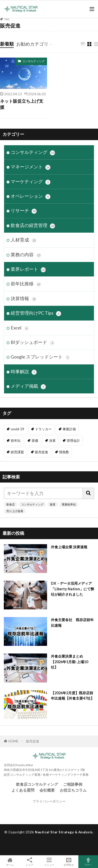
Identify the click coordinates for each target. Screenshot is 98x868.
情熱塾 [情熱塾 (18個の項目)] (64, 452)
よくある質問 (23, 790)
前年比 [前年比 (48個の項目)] (16, 440)
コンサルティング (33, 61)
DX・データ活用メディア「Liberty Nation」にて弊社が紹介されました (73, 589)
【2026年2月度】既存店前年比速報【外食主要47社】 (73, 696)
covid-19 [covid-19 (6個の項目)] (17, 429)
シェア (29, 862)
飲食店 (11, 504)
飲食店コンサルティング (37, 784)
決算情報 (24, 299)
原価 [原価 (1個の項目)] (35, 440)
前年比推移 (26, 284)
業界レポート (28, 269)
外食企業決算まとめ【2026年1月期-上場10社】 (69, 662)
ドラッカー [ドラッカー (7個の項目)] (43, 429)
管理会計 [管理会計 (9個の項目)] (73, 440)
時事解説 (24, 372)
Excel (20, 328)
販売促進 (33, 741)
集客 (53, 504)
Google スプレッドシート (40, 357)
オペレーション (31, 196)
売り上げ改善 (15, 511)
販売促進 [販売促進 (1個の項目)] (41, 452)
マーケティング (31, 182)
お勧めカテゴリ (32, 44)
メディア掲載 (28, 386)
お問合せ (69, 862)
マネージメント (31, 167)
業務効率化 (69, 504)
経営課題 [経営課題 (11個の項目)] (17, 452)
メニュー (49, 862)
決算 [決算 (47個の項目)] (52, 440)
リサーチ (24, 211)
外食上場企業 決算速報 (69, 547)
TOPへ (88, 862)
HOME (13, 741)
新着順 (7, 44)
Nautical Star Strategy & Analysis (64, 832)
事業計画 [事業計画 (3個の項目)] (69, 429)
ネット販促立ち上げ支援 (22, 104)
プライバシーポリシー (49, 801)
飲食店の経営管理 (33, 226)
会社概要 (47, 790)
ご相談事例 (73, 784)
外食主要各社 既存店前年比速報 (72, 622)
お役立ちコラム (73, 790)
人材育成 (24, 240)
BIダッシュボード (33, 343)
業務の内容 (26, 255)
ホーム (10, 862)
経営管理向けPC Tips (36, 313)
